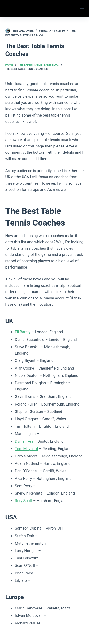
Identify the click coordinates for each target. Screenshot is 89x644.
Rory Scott (24, 501)
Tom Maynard (27, 449)
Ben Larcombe (23, 31)
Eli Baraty (23, 332)
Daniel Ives (24, 441)
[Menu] (82, 8)
